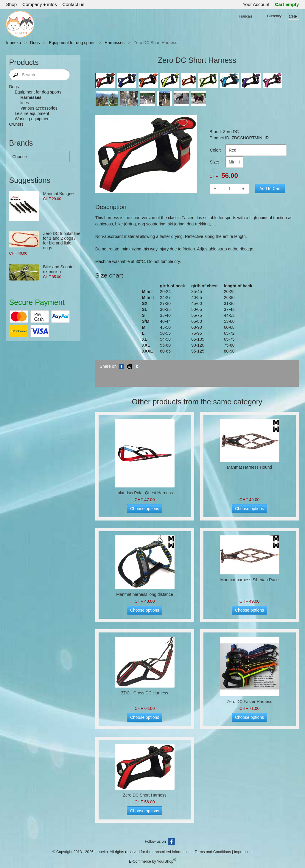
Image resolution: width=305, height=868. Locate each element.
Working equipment (32, 119)
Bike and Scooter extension (59, 269)
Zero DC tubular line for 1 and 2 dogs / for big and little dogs (62, 241)
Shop (11, 4)
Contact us (73, 4)
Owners (16, 124)
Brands (21, 143)
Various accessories (39, 108)
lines (25, 103)
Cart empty (287, 4)
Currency (274, 16)
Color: (215, 150)
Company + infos (40, 4)
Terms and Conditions (213, 852)
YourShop (165, 861)
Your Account (256, 4)
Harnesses (115, 43)
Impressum (243, 852)
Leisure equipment (32, 113)
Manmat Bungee (58, 194)
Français (246, 16)
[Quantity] (229, 189)
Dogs (35, 43)
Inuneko (13, 43)
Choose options (145, 509)
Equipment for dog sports (72, 43)
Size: (215, 162)
